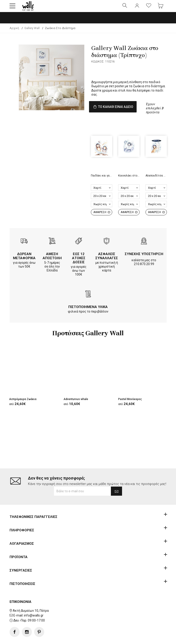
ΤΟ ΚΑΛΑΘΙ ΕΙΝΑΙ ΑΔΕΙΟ (121, 111)
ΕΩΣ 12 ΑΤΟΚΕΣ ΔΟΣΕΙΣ (79, 266)
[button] (13, 8)
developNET (126, 638)
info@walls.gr (34, 601)
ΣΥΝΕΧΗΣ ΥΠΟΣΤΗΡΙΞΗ (144, 262)
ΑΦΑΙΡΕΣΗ (102, 220)
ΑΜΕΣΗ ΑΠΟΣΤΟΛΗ (52, 264)
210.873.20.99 (144, 272)
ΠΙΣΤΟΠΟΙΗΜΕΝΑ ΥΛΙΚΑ (88, 315)
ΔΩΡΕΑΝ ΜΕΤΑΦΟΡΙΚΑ (24, 264)
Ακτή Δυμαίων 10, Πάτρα (31, 596)
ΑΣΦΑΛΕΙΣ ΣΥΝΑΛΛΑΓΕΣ (107, 264)
